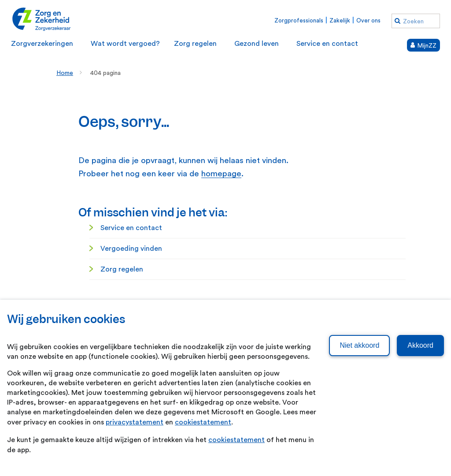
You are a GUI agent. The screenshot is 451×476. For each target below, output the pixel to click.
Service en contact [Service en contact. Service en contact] (131, 228)
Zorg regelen (122, 269)
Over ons (368, 20)
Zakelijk (340, 20)
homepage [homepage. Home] (221, 174)
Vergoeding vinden (131, 249)
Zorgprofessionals (299, 20)
